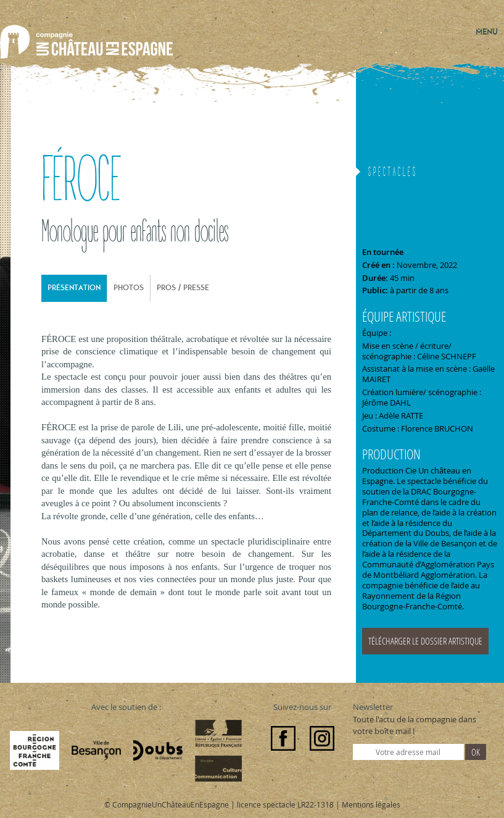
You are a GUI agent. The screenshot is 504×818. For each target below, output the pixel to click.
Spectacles (393, 173)
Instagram (322, 738)
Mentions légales (371, 804)
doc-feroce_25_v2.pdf (430, 641)
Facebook (283, 738)
